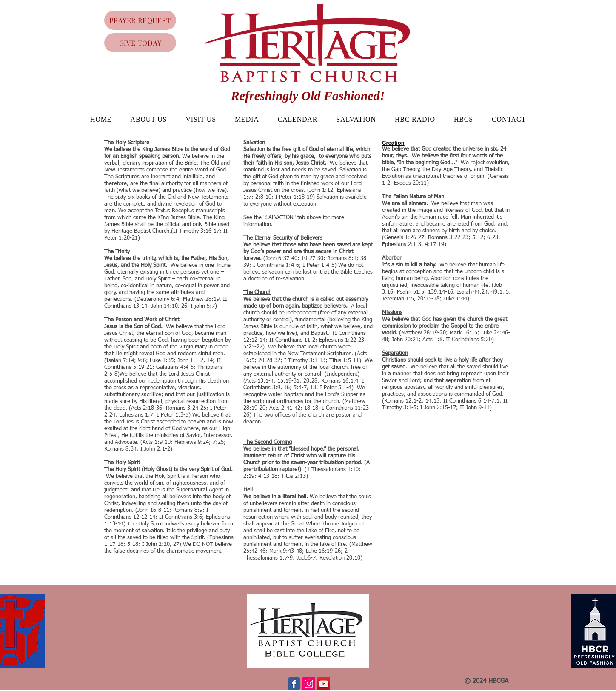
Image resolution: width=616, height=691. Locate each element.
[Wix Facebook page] (294, 684)
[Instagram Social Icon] (309, 684)
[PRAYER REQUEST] (140, 20)
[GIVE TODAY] (140, 43)
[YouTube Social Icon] (324, 684)
